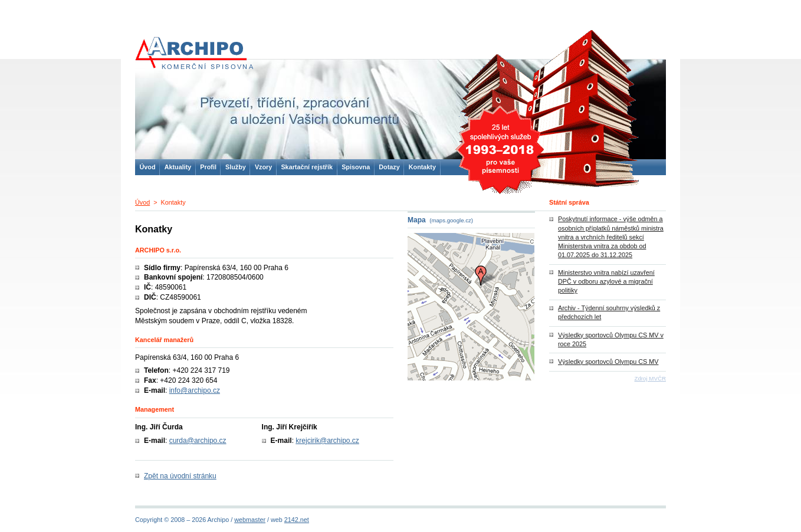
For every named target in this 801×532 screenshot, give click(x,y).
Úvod (142, 202)
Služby (236, 167)
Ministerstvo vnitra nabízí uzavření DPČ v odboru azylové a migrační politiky (606, 281)
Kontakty (422, 167)
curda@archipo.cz (198, 441)
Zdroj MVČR (650, 378)
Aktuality (178, 167)
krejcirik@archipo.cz (327, 441)
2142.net (297, 520)
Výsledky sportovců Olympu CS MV (608, 362)
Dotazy (389, 167)
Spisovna (356, 167)
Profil (208, 167)
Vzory (263, 167)
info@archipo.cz (195, 390)
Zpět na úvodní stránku (180, 476)
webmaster (250, 520)
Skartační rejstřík (307, 167)
